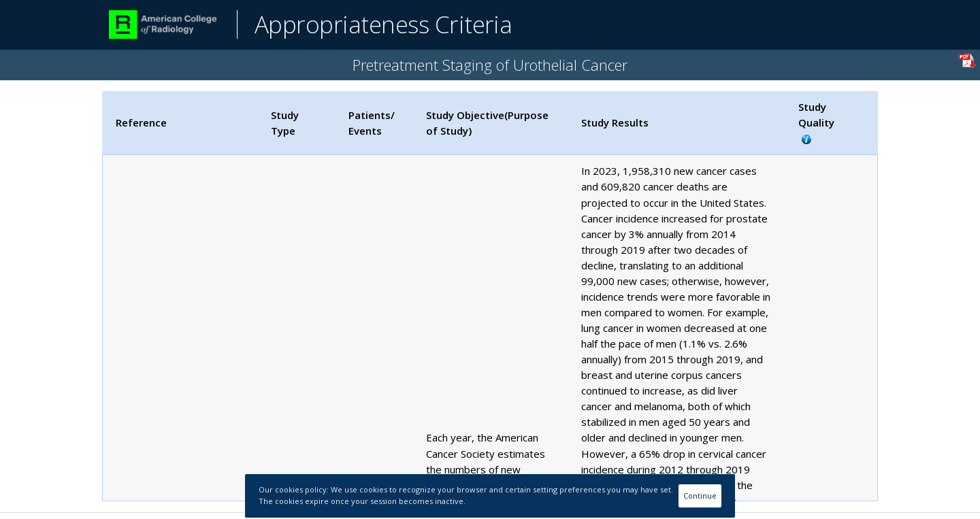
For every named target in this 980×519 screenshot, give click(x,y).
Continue (700, 496)
